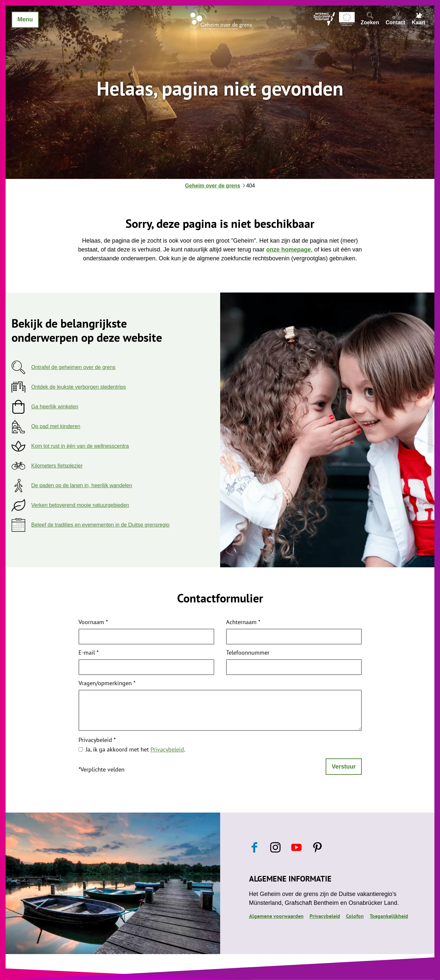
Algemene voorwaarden (276, 916)
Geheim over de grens (213, 186)
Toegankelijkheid (389, 916)
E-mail (89, 653)
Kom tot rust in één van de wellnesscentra (80, 446)
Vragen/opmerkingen (107, 684)
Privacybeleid (97, 740)
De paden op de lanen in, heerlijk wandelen (82, 485)
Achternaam (243, 622)
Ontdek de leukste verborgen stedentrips (79, 387)
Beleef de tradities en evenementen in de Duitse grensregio (100, 525)
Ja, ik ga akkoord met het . (136, 749)
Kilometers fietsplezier (57, 466)
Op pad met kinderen (56, 426)
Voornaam (93, 622)
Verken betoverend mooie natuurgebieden (80, 505)
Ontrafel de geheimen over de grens (73, 367)
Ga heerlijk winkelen (55, 407)
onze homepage (289, 250)
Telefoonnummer (248, 653)
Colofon (355, 916)
